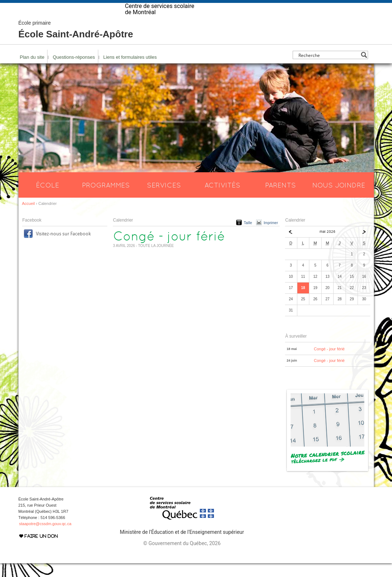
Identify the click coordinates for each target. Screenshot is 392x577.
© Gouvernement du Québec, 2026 (182, 557)
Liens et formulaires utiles (130, 71)
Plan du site (32, 71)
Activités (222, 199)
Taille (248, 237)
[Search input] (328, 69)
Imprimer (271, 237)
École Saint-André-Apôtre (76, 44)
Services (164, 199)
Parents (280, 199)
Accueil (28, 217)
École (48, 199)
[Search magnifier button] (364, 69)
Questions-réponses (74, 71)
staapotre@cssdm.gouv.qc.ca (45, 537)
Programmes (106, 199)
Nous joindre (339, 199)
